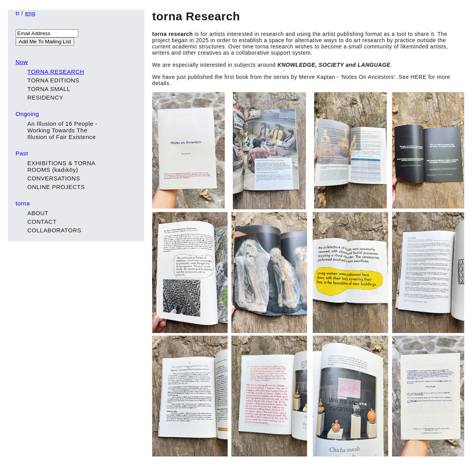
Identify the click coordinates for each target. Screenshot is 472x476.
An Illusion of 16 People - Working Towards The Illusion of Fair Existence (62, 130)
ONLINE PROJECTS (56, 187)
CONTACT (42, 222)
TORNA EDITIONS (53, 80)
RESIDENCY (45, 97)
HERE (419, 77)
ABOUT (38, 213)
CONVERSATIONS (54, 178)
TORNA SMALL (49, 89)
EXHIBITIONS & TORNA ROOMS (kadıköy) (61, 166)
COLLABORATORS (54, 230)
